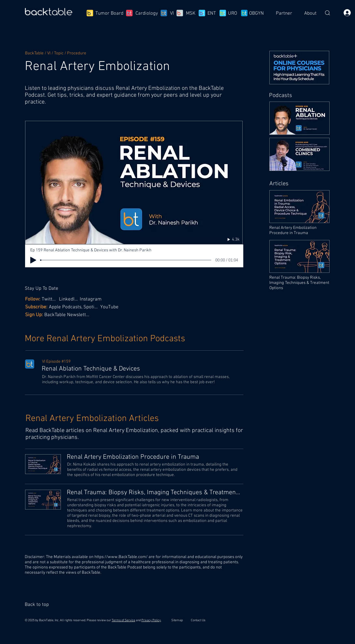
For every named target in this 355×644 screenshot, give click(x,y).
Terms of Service (123, 620)
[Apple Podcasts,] (66, 307)
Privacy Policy (151, 620)
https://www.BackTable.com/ (121, 557)
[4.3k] (227, 239)
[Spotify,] (92, 307)
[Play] (33, 260)
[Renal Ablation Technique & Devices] (142, 369)
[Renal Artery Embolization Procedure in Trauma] (155, 457)
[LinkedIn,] (69, 299)
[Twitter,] (50, 299)
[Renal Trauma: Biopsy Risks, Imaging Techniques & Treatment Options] (155, 492)
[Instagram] (92, 299)
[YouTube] (110, 307)
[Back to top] (40, 604)
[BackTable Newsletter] (68, 315)
